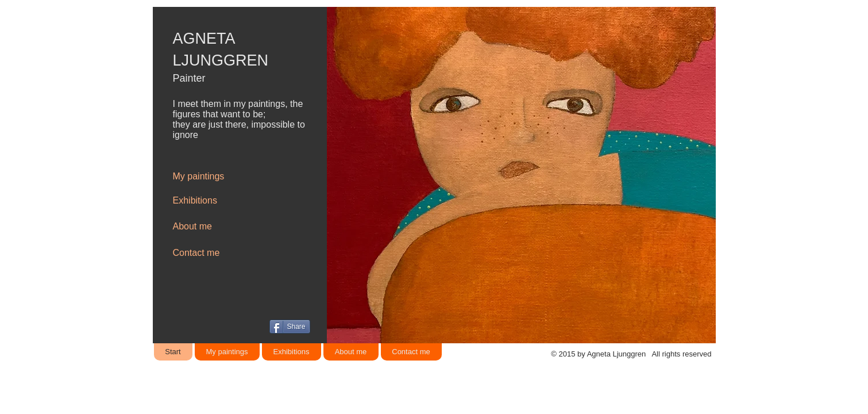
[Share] (290, 327)
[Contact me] (214, 253)
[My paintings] (214, 177)
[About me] (214, 227)
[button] (520, 175)
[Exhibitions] (214, 201)
